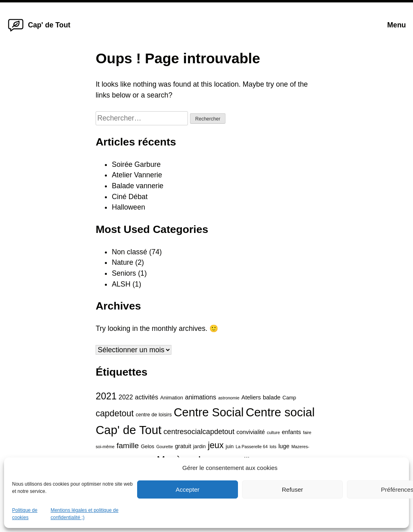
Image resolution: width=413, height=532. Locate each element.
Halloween (128, 207)
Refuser (293, 489)
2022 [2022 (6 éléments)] (126, 397)
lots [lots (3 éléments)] (273, 447)
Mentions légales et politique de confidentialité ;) (84, 514)
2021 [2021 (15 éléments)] (106, 396)
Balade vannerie (138, 186)
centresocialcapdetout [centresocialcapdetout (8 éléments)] (199, 432)
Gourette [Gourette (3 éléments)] (164, 447)
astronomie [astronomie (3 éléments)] (229, 398)
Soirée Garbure (136, 164)
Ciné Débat (130, 197)
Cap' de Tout (49, 25)
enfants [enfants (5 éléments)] (291, 432)
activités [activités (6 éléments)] (147, 397)
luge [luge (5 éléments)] (284, 446)
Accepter (187, 489)
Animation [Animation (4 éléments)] (172, 398)
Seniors (124, 273)
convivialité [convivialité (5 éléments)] (251, 432)
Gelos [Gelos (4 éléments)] (147, 446)
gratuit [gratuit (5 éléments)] (183, 446)
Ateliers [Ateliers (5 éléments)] (251, 397)
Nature (122, 262)
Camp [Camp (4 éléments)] (289, 398)
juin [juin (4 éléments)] (229, 446)
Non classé (129, 252)
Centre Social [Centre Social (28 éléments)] (209, 412)
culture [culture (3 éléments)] (273, 432)
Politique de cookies (25, 514)
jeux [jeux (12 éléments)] (216, 445)
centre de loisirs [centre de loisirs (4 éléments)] (153, 415)
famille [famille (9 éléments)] (128, 446)
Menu (396, 25)
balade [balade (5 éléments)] (272, 397)
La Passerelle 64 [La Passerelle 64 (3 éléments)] (251, 447)
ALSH (121, 284)
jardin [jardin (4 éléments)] (199, 446)
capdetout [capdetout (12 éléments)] (115, 414)
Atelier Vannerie (137, 175)
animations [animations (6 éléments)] (201, 397)
